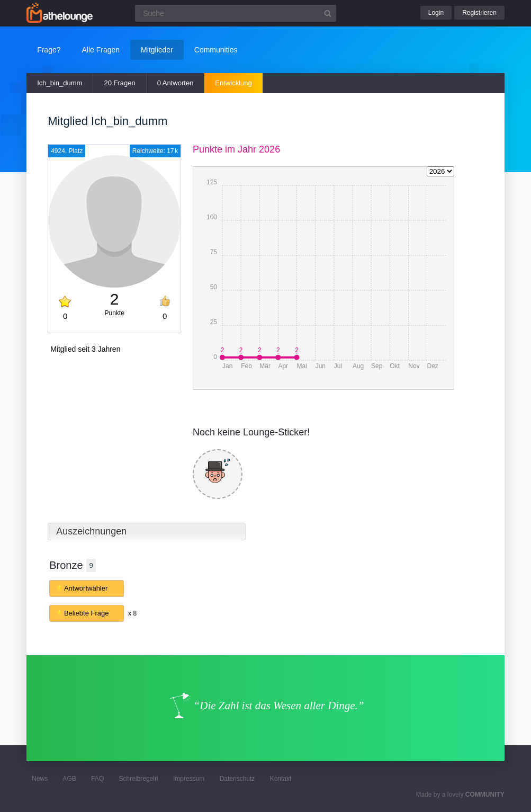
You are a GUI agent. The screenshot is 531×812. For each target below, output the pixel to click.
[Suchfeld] (236, 13)
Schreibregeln (139, 779)
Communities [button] (216, 50)
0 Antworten (175, 83)
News (40, 779)
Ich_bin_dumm (60, 83)
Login (436, 13)
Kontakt (281, 779)
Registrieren (479, 13)
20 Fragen (119, 83)
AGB (70, 779)
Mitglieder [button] (157, 50)
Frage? (49, 50)
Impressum (189, 779)
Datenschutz (237, 779)
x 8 (132, 613)
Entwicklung (233, 83)
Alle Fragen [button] (101, 50)
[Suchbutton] (328, 13)
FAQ (97, 779)
